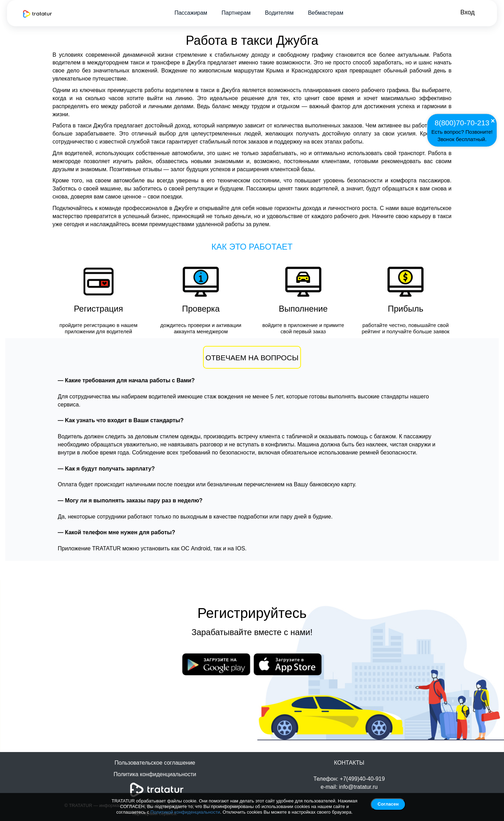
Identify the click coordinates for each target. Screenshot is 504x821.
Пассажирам (191, 13)
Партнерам (236, 13)
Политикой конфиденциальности (185, 812)
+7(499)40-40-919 (362, 779)
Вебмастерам (326, 13)
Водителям (279, 13)
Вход (467, 12)
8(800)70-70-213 (462, 122)
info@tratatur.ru (358, 787)
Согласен (388, 804)
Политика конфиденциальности (155, 774)
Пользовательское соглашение (155, 763)
